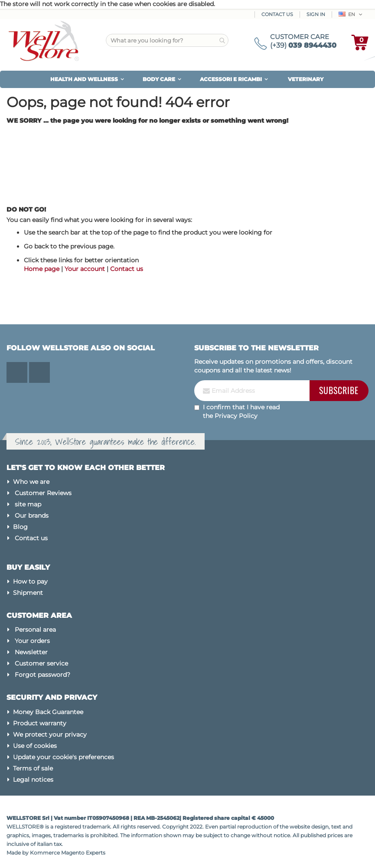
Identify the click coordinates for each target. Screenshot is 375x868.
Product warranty (40, 723)
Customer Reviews (43, 493)
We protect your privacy (50, 734)
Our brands (32, 516)
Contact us (127, 269)
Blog (20, 527)
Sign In (316, 14)
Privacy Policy (236, 416)
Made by (18, 853)
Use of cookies (35, 746)
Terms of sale (33, 768)
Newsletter (31, 652)
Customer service (41, 663)
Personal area (35, 630)
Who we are (31, 482)
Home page (42, 269)
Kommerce (45, 853)
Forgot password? (42, 675)
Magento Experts (83, 853)
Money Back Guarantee (48, 712)
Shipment (28, 593)
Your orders (32, 641)
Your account (85, 269)
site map (28, 504)
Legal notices (33, 780)
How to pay (30, 581)
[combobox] (167, 40)
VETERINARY (306, 79)
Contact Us (277, 14)
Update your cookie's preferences (64, 757)
